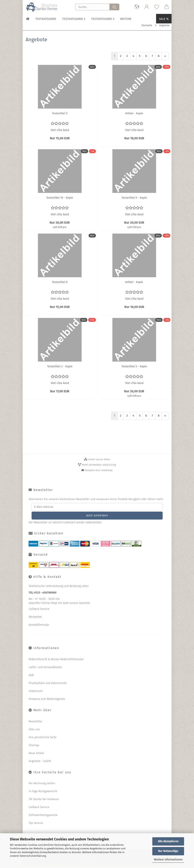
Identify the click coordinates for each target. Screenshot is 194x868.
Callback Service (39, 612)
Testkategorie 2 (74, 19)
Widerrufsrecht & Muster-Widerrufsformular (56, 662)
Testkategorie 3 (103, 19)
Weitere (126, 19)
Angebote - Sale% (40, 764)
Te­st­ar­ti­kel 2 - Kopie (60, 369)
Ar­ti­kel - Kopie (134, 116)
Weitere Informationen (168, 860)
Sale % (164, 19)
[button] (137, 7)
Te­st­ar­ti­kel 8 (60, 285)
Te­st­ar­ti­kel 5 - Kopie (134, 201)
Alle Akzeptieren (168, 841)
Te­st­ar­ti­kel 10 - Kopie (60, 201)
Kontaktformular (39, 628)
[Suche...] (114, 7)
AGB (31, 678)
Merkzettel (35, 620)
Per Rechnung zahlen (42, 786)
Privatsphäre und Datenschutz (48, 686)
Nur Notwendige (168, 851)
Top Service (36, 826)
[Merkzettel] (157, 7)
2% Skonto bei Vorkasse (44, 802)
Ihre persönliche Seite (43, 740)
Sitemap (34, 748)
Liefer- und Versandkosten (45, 670)
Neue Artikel (36, 756)
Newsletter (35, 724)
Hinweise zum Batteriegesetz (47, 702)
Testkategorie (46, 19)
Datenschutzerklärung (33, 856)
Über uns (34, 732)
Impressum (36, 694)
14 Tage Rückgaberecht (43, 794)
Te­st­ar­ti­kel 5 (60, 116)
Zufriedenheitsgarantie (43, 818)
